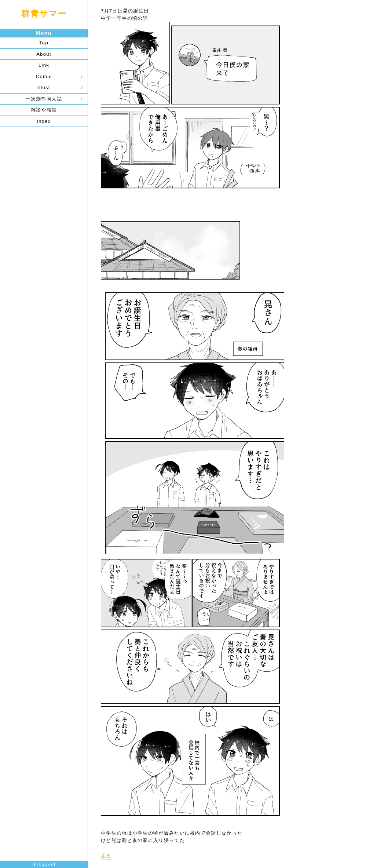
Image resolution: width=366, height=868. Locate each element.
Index (44, 121)
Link (44, 65)
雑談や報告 (44, 110)
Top (44, 43)
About (44, 54)
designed (44, 865)
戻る (106, 856)
